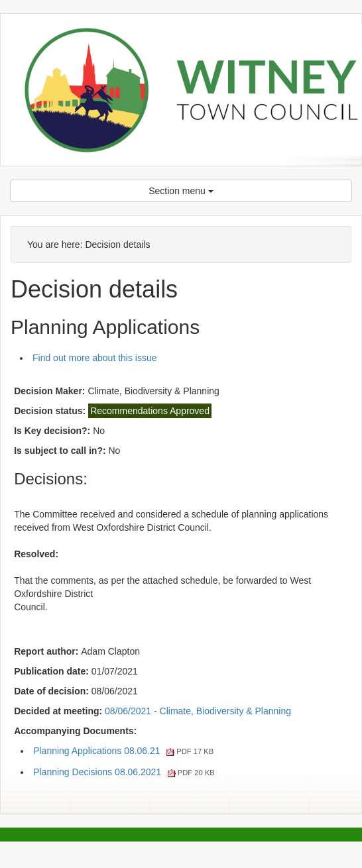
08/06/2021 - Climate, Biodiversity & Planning (198, 711)
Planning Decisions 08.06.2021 (124, 772)
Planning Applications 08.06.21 (123, 751)
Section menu (181, 191)
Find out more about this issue (95, 358)
